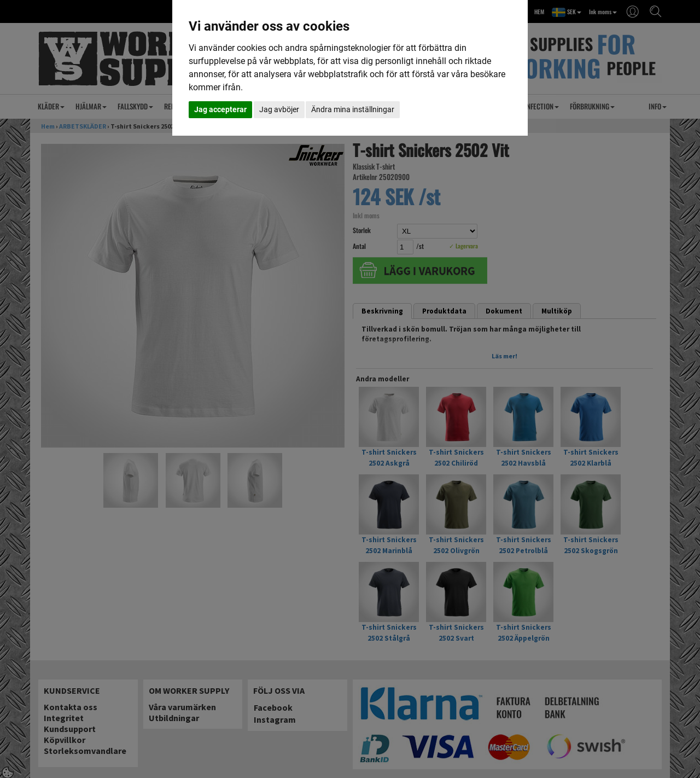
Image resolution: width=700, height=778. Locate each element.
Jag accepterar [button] (220, 109)
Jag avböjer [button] (279, 109)
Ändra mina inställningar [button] (353, 109)
